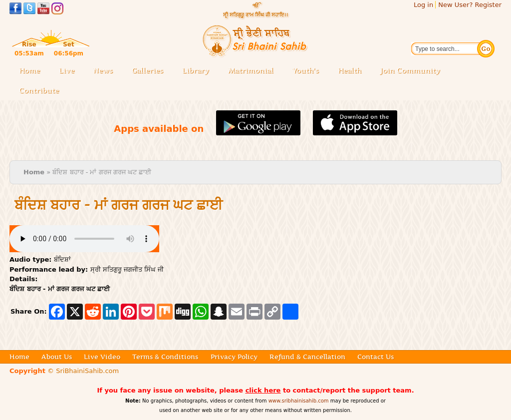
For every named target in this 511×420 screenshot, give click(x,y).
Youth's (306, 70)
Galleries (150, 71)
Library (199, 71)
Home (29, 70)
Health (350, 70)
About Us (57, 357)
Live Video (102, 357)
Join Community (410, 70)
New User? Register (470, 5)
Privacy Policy (234, 357)
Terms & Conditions (165, 357)
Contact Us (376, 357)
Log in (423, 5)
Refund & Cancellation (307, 357)
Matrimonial (251, 70)
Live (70, 71)
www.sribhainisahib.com (299, 401)
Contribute (42, 91)
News (103, 70)
